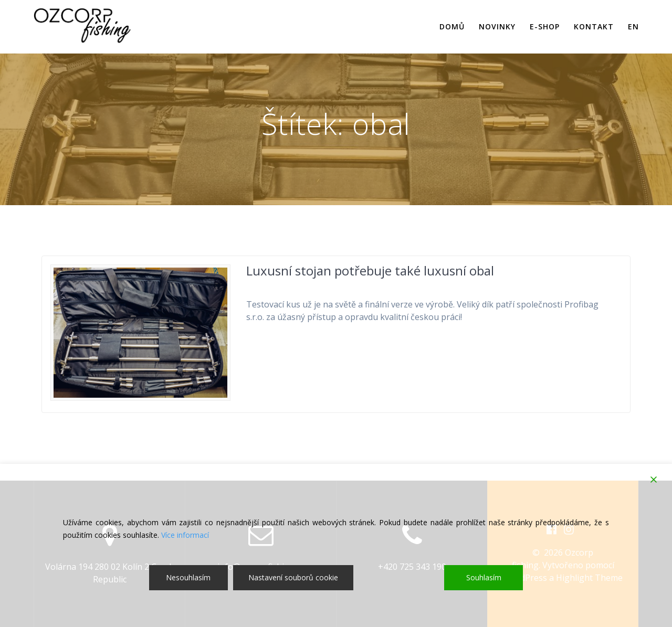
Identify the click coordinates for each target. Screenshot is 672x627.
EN (633, 26)
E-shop (545, 26)
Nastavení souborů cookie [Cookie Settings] (293, 577)
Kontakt (594, 26)
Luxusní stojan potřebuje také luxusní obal (370, 270)
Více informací (185, 535)
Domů (452, 26)
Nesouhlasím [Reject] (188, 577)
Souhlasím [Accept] (484, 577)
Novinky (497, 26)
